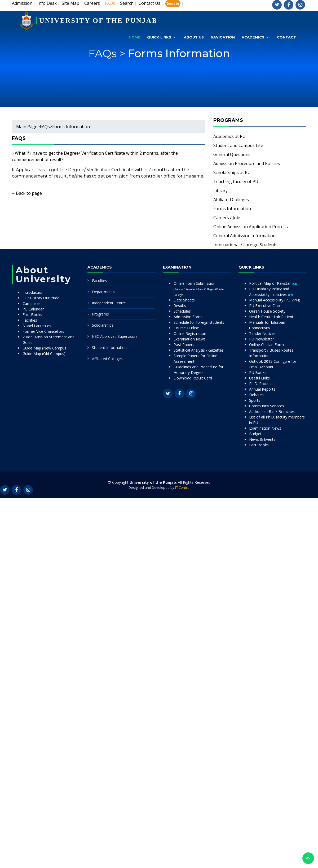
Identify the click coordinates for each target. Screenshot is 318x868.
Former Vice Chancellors (43, 331)
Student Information (109, 347)
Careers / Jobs (227, 218)
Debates (256, 395)
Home (134, 37)
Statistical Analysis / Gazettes (199, 350)
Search (127, 3)
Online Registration (190, 333)
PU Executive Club (264, 306)
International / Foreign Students (245, 245)
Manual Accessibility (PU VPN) (275, 300)
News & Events (262, 439)
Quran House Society (267, 311)
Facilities (30, 320)
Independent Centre (109, 303)
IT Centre (182, 487)
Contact (286, 37)
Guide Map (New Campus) (45, 348)
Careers (92, 3)
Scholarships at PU (232, 172)
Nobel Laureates (37, 326)
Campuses (32, 303)
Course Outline (186, 328)
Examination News (190, 339)
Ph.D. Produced (262, 384)
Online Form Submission (199, 289)
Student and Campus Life (238, 145)
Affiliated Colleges (231, 200)
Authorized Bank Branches (272, 411)
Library (220, 191)
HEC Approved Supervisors (115, 336)
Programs (100, 314)
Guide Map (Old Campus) (44, 354)
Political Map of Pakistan (273, 283)
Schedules (182, 311)
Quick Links (159, 37)
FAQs (45, 127)
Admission (22, 3)
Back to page (29, 193)
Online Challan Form (266, 345)
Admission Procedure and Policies (247, 163)
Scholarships (103, 325)
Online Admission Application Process (251, 227)
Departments (103, 292)
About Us (194, 37)
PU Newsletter (262, 339)
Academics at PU (229, 136)
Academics (253, 37)
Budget (255, 434)
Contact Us (149, 3)
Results (180, 306)
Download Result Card (193, 378)
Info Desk (47, 3)
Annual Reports (262, 389)
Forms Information (179, 66)
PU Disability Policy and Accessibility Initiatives (271, 292)
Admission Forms (189, 317)
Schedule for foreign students (199, 322)
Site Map (70, 3)
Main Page (27, 127)
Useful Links (259, 378)
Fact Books (32, 315)
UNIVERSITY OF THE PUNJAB (98, 21)
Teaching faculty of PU (236, 182)
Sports (255, 400)
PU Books (258, 372)
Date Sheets (184, 300)
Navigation (223, 37)
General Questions (232, 154)
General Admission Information (244, 236)
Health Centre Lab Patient (271, 317)
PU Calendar (33, 309)
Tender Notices (262, 333)
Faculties (100, 281)
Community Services (267, 406)
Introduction (33, 292)
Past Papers (184, 345)
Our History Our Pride (41, 298)
